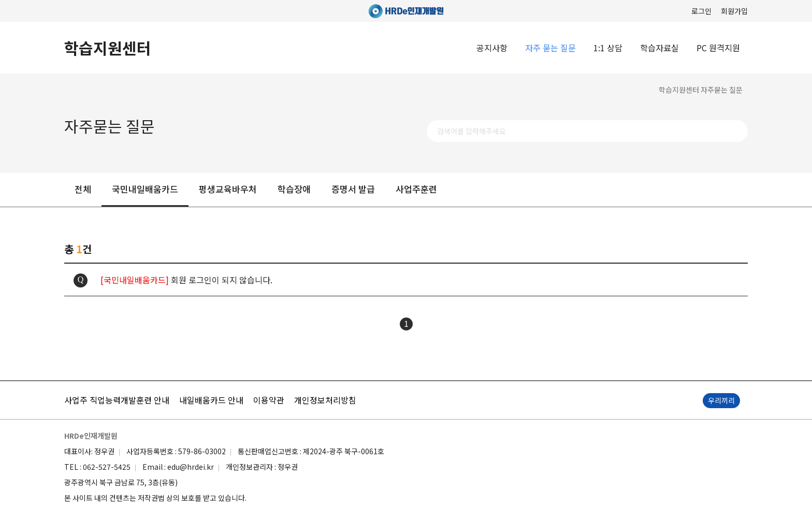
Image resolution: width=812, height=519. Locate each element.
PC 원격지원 (718, 48)
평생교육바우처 (228, 189)
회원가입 (734, 11)
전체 (83, 189)
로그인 (701, 11)
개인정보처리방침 (325, 400)
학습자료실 (659, 48)
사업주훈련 (416, 189)
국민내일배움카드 (145, 189)
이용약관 (269, 400)
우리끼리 (721, 400)
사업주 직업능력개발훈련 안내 (117, 400)
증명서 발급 (353, 189)
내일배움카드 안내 (211, 400)
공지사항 (492, 48)
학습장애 (294, 189)
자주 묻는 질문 (550, 48)
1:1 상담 (608, 48)
